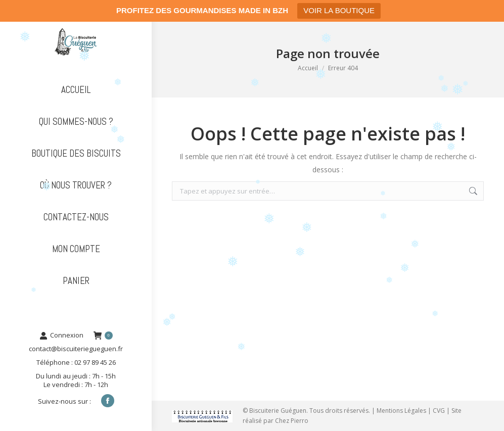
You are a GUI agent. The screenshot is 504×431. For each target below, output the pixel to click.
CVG (439, 411)
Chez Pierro (292, 421)
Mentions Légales (401, 411)
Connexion (61, 335)
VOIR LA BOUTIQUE (339, 10)
